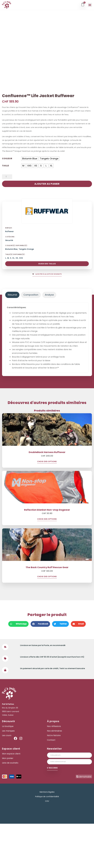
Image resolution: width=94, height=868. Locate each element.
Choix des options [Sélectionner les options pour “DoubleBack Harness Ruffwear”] (47, 506)
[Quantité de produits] (7, 221)
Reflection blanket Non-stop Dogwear (47, 554)
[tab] (12, 339)
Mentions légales (47, 836)
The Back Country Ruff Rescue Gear (47, 612)
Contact (51, 784)
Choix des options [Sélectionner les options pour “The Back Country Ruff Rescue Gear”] (47, 621)
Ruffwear (9, 276)
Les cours (7, 780)
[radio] (30, 203)
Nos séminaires (54, 775)
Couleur (7, 203)
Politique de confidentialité (47, 841)
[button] (90, 5)
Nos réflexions (54, 771)
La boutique (8, 771)
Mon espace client (11, 798)
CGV (47, 845)
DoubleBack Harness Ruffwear (47, 496)
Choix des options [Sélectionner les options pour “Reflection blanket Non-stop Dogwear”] (47, 563)
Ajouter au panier (47, 228)
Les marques (8, 775)
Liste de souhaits (10, 807)
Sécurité (9, 285)
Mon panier (8, 803)
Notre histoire (54, 780)
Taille (6, 210)
